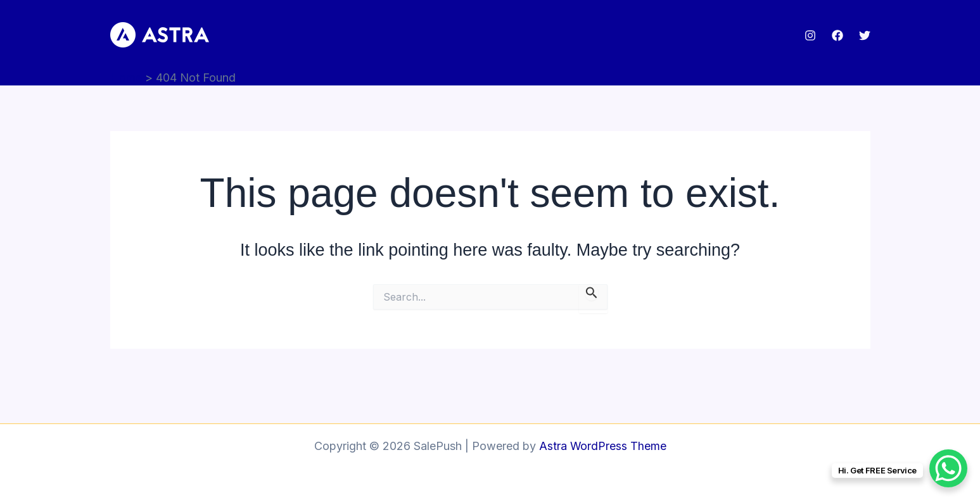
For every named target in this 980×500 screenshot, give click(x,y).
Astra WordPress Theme (602, 446)
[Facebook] (837, 35)
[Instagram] (810, 35)
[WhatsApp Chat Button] (948, 468)
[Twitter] (865, 35)
